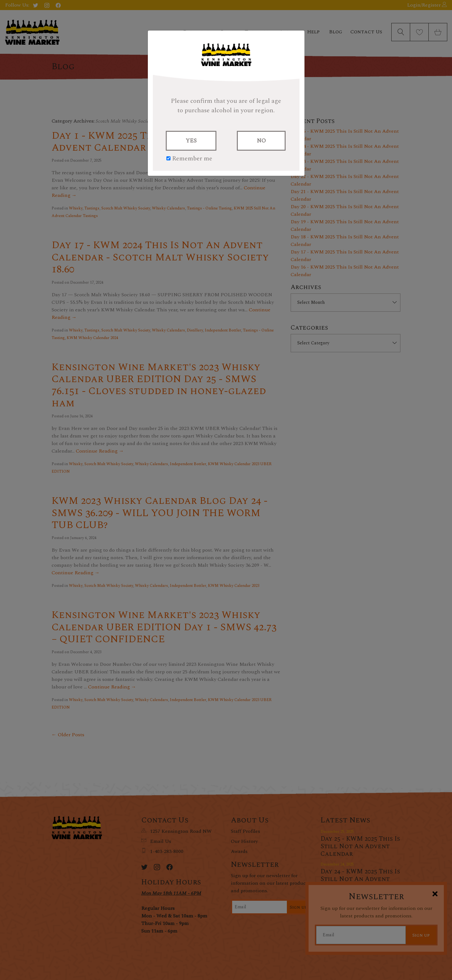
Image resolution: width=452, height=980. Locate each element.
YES (191, 141)
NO (261, 141)
